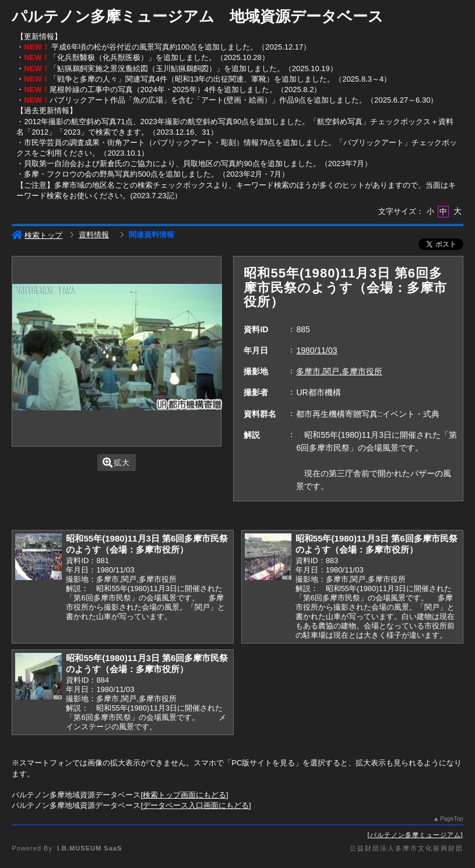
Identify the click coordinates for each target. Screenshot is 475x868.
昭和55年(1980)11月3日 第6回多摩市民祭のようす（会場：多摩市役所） (147, 544)
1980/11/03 (316, 350)
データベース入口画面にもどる (196, 805)
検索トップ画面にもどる (184, 795)
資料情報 (94, 235)
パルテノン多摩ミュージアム (416, 835)
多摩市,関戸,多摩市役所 (339, 371)
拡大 (116, 463)
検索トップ (37, 235)
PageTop (451, 819)
